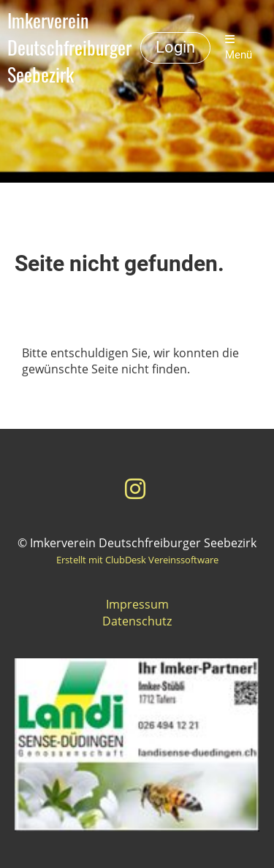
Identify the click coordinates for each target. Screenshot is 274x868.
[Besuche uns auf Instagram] (135, 488)
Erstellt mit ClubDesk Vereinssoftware (137, 560)
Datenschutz (137, 621)
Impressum (137, 604)
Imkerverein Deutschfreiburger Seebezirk (69, 47)
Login (175, 47)
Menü (239, 47)
